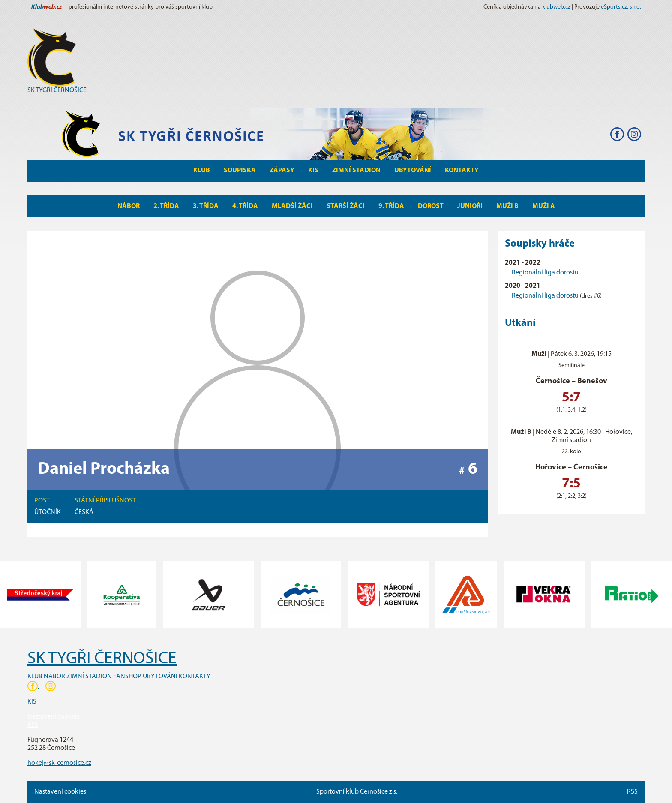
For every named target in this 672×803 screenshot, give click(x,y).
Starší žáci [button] (346, 206)
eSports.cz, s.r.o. (621, 7)
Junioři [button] (470, 206)
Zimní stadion (356, 171)
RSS (33, 725)
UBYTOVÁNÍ (160, 677)
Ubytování (413, 171)
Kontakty (462, 171)
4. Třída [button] (245, 206)
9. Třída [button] (391, 206)
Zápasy (282, 171)
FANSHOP (127, 677)
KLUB (35, 677)
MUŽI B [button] (507, 206)
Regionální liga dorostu (545, 273)
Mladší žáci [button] (292, 206)
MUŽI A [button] (544, 206)
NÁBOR (54, 677)
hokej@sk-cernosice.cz (59, 763)
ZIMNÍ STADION (89, 677)
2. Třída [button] (166, 206)
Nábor (129, 206)
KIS (313, 171)
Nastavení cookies (53, 717)
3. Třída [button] (206, 206)
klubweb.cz (556, 7)
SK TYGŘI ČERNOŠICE (57, 90)
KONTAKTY (195, 677)
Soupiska (240, 171)
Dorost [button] (431, 206)
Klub (202, 171)
